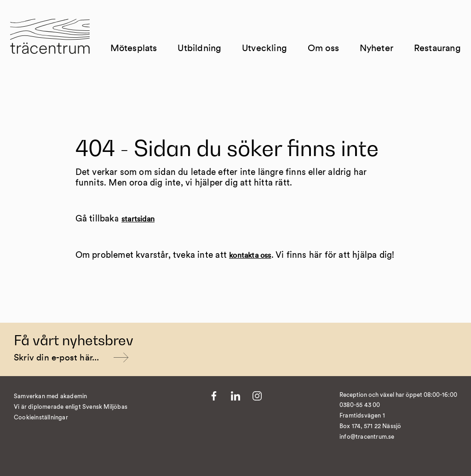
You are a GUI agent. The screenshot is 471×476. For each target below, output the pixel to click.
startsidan (138, 219)
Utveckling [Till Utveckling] (273, 65)
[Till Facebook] (214, 396)
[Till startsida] (61, 55)
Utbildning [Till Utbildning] (208, 65)
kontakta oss (250, 255)
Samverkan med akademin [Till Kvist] (50, 397)
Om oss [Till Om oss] (324, 60)
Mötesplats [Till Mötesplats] (142, 65)
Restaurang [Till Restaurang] (434, 65)
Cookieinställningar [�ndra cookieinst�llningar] (41, 418)
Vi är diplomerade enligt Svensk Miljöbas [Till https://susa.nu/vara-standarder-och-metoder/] (71, 407)
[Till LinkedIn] (235, 396)
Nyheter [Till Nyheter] (373, 65)
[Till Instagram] (257, 396)
